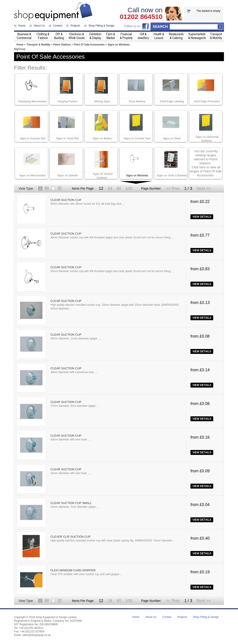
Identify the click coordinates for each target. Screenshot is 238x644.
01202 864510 (141, 17)
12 (101, 188)
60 (119, 188)
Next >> (204, 188)
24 (110, 188)
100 (129, 188)
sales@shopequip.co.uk (37, 635)
